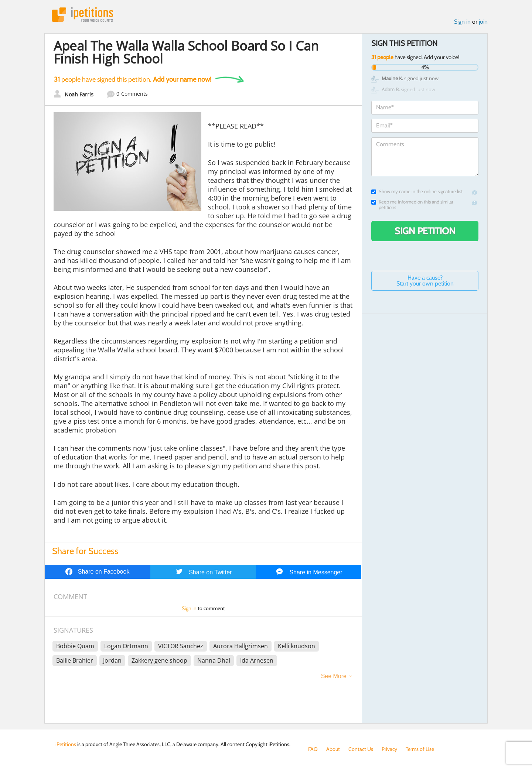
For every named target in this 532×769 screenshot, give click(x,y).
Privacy (389, 749)
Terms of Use (420, 749)
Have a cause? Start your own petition (425, 281)
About (333, 749)
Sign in (462, 22)
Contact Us (361, 749)
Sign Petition (425, 231)
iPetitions (82, 15)
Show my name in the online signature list (417, 192)
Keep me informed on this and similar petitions (412, 205)
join (483, 22)
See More (334, 676)
